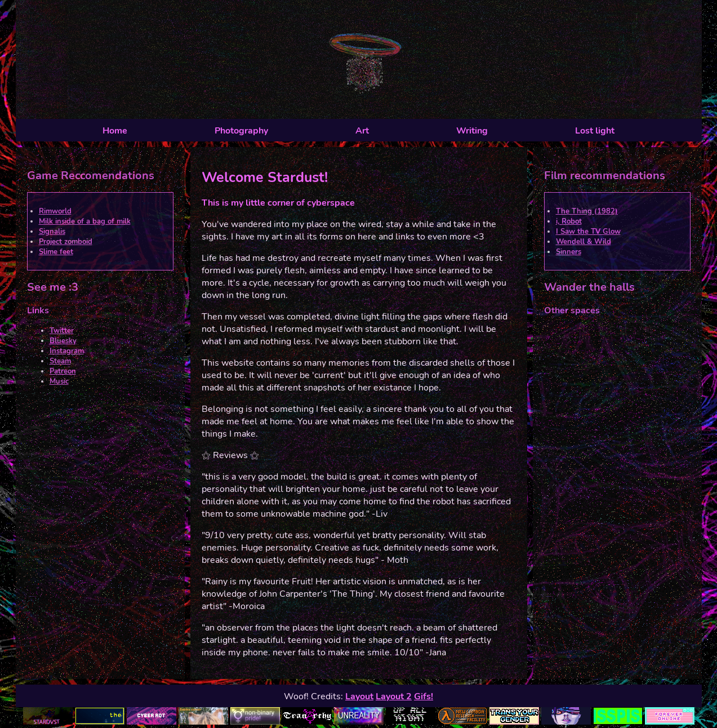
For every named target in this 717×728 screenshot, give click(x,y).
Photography (241, 131)
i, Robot (569, 221)
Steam (60, 361)
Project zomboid (66, 242)
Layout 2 (394, 696)
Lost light (595, 131)
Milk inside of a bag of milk (85, 221)
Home (115, 131)
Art (362, 131)
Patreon (63, 371)
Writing (472, 131)
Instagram (67, 351)
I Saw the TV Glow (588, 232)
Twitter (62, 331)
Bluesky (63, 341)
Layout (359, 696)
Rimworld (55, 211)
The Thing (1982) (587, 211)
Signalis (52, 232)
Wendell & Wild (584, 242)
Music (59, 381)
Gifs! (424, 696)
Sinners (569, 252)
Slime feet (56, 252)
